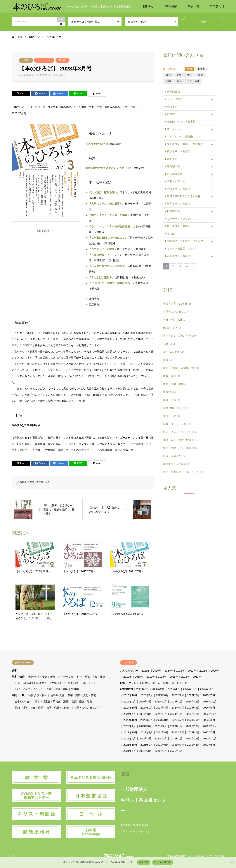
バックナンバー (44, 60)
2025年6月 (193, 695)
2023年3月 (145, 726)
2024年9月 (147, 708)
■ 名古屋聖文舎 (174, 174)
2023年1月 (176, 726)
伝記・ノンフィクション (180, 432)
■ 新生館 (170, 234)
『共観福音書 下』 (100, 255)
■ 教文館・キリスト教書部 (180, 122)
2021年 (203, 671)
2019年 (127, 677)
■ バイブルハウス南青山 (179, 136)
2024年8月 (162, 708)
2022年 (192, 671)
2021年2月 (161, 751)
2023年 (62, 60)
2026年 (146, 671)
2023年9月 (147, 720)
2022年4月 (130, 739)
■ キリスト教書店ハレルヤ (180, 248)
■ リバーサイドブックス (179, 219)
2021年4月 (130, 751)
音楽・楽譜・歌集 (175, 384)
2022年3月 (145, 739)
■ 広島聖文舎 (172, 211)
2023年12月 (193, 714)
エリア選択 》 (173, 69)
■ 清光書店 (171, 159)
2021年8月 (162, 745)
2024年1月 (176, 714)
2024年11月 (210, 702)
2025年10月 (130, 695)
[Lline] (78, 94)
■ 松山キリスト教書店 (178, 226)
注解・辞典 (172, 376)
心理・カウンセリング (178, 312)
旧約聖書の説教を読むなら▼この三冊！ (109, 168)
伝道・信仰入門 (175, 456)
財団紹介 (149, 6)
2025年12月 (190, 689)
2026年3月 (142, 689)
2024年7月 (178, 708)
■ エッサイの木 (174, 99)
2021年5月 (209, 745)
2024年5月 (209, 708)
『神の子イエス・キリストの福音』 (109, 215)
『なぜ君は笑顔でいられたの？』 (108, 238)
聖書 (168, 360)
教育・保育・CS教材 (178, 304)
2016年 (162, 677)
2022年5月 (209, 732)
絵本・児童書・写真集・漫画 (182, 368)
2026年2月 (158, 689)
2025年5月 (209, 695)
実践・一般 (171, 416)
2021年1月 (176, 751)
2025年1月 (176, 702)
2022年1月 (176, 739)
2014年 (185, 677)
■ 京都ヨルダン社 (175, 181)
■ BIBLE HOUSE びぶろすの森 (183, 196)
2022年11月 (210, 726)
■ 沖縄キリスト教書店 (178, 256)
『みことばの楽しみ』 (102, 277)
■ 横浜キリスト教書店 (178, 151)
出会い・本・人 (151, 683)
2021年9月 (147, 745)
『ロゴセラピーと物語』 (103, 249)
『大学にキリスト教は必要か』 (107, 204)
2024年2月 (161, 714)
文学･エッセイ (174, 352)
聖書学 (170, 392)
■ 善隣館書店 (172, 92)
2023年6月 (193, 720)
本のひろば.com (190, 856)
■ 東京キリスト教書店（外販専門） (185, 144)
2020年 (215, 671)
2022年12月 (193, 726)
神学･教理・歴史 (176, 408)
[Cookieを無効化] (231, 862)
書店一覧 (193, 6)
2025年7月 (178, 695)
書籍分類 (171, 6)
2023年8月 (162, 720)
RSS (13, 856)
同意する (144, 862)
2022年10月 (130, 732)
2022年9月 (147, 732)
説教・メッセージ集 (177, 424)
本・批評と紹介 (181, 683)
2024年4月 (130, 714)
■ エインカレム (174, 129)
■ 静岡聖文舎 (172, 166)
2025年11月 (207, 689)
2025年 (157, 671)
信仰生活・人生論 (176, 464)
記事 (26, 60)
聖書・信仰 (171, 400)
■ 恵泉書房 (171, 107)
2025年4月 (130, 702)
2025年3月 (145, 702)
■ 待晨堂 (170, 114)
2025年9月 (147, 695)
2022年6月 (193, 732)
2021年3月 (145, 751)
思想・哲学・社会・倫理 (180, 448)
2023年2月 (161, 726)
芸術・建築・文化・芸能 (180, 336)
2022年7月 (178, 732)
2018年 (139, 677)
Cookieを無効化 (163, 862)
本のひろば (217, 6)
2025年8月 (162, 695)
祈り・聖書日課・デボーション (184, 472)
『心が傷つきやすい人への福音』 (108, 266)
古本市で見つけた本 (97, 144)
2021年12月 (193, 739)
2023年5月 (209, 720)
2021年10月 (130, 745)
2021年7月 (178, 745)
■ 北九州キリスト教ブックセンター (185, 241)
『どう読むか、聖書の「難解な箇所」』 (112, 283)
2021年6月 (193, 745)
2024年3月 (145, 714)
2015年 (174, 677)
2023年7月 (178, 720)
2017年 (151, 677)
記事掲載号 (127, 689)
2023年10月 (130, 720)
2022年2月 (161, 739)
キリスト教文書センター (40, 482)
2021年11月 (210, 739)
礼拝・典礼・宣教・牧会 (180, 440)
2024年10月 (130, 708)
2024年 (169, 671)
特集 (166, 683)
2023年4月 (130, 726)
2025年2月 (161, 702)
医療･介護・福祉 (175, 320)
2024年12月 (193, 702)
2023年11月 (210, 714)
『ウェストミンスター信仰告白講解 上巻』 (114, 226)
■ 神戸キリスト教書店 (178, 204)
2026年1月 (174, 689)
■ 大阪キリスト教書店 (178, 189)
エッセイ (134, 683)
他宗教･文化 (172, 328)
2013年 (197, 677)
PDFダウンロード (45, 231)
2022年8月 (162, 732)
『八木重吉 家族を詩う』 (104, 192)
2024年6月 (193, 708)
